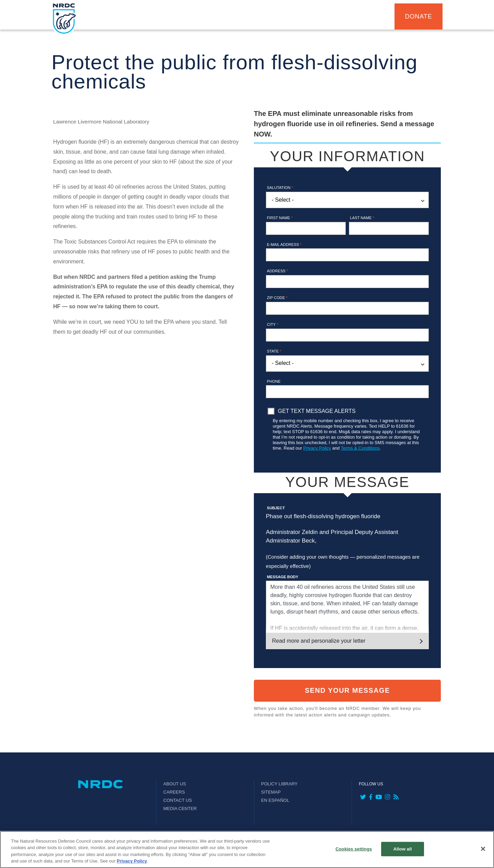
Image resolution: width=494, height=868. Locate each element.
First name (280, 218)
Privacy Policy (317, 448)
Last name (362, 218)
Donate (419, 16)
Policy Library (279, 784)
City (273, 324)
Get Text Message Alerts (317, 411)
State (274, 351)
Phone (274, 381)
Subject (276, 508)
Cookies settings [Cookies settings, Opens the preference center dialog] (354, 849)
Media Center (180, 808)
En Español (275, 800)
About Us (175, 784)
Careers (174, 792)
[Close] (483, 849)
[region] (247, 849)
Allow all (403, 849)
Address (278, 271)
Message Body (283, 577)
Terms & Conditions (360, 448)
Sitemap (271, 792)
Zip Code (277, 298)
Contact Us (178, 800)
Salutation (280, 188)
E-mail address (284, 245)
